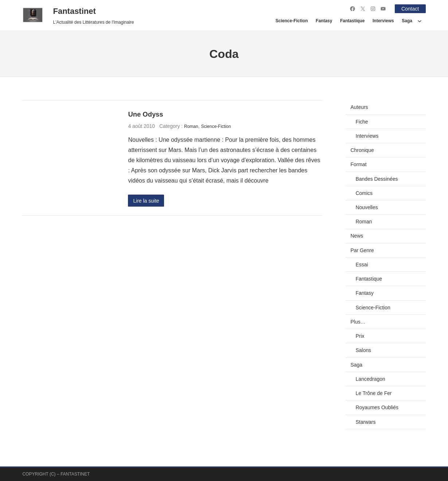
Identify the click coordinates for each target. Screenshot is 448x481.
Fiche (362, 122)
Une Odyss (145, 114)
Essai (362, 265)
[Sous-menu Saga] (420, 21)
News (357, 236)
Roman (191, 126)
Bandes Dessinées (377, 179)
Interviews (367, 136)
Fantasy (365, 293)
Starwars (366, 422)
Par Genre (362, 250)
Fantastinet (74, 11)
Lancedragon (371, 379)
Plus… (358, 322)
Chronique (362, 150)
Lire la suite (146, 201)
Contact (410, 9)
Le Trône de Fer (374, 393)
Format (359, 164)
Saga (357, 365)
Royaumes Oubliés (377, 407)
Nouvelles (367, 207)
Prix (360, 336)
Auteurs (359, 107)
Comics (364, 193)
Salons (364, 350)
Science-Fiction (216, 126)
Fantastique (369, 279)
